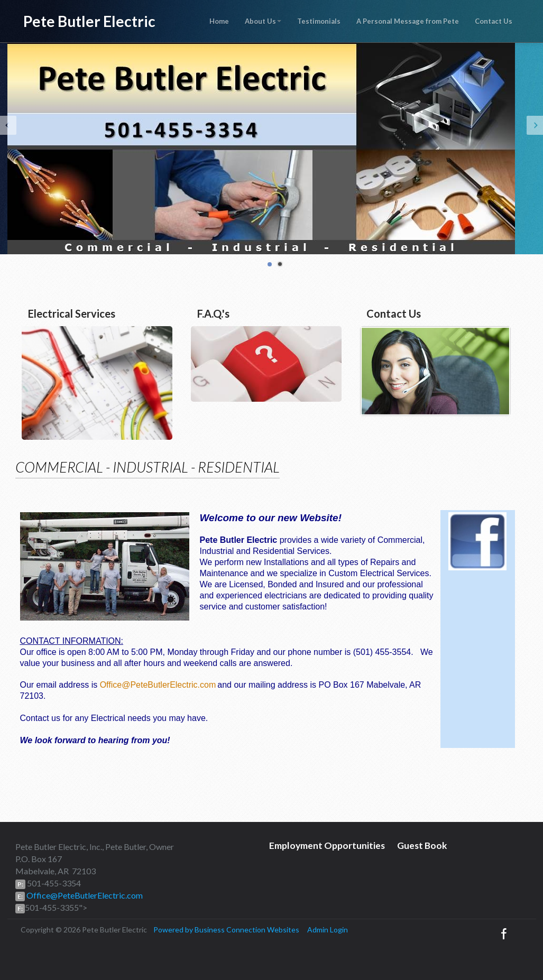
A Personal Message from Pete (408, 21)
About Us (263, 21)
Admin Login (328, 930)
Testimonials (319, 21)
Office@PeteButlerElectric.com (158, 685)
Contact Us (494, 21)
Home (219, 21)
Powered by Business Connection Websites (226, 930)
